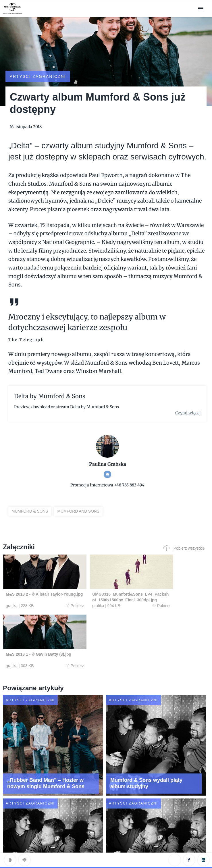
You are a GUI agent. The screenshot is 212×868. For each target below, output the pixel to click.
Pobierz (57, 600)
